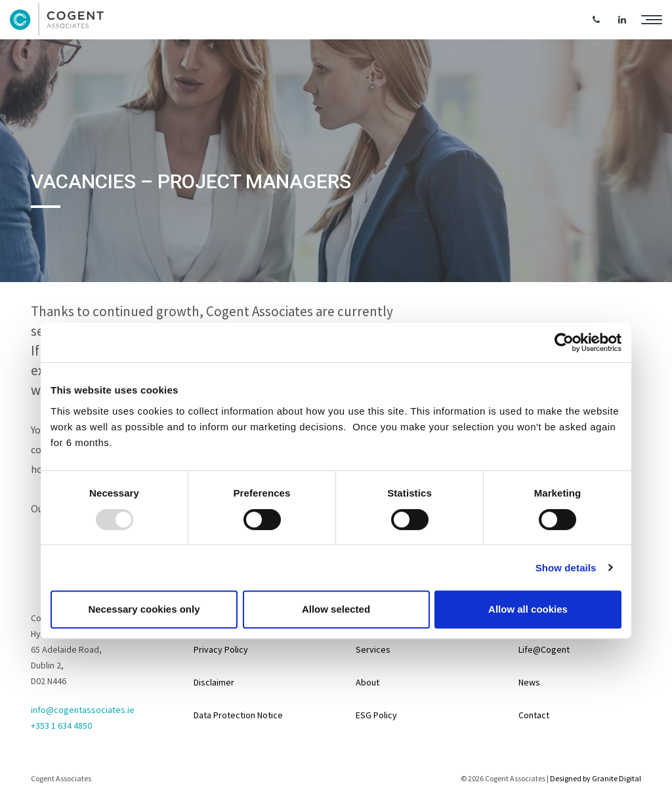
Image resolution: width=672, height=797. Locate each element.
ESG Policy (376, 715)
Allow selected (336, 609)
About (367, 682)
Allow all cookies (528, 609)
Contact (534, 715)
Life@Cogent (544, 649)
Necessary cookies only (144, 609)
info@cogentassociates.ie (83, 710)
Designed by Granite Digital (596, 778)
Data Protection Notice (238, 715)
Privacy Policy (221, 649)
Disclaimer (214, 682)
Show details (566, 568)
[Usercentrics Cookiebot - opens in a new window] (564, 342)
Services (373, 649)
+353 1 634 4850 (61, 725)
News (529, 682)
